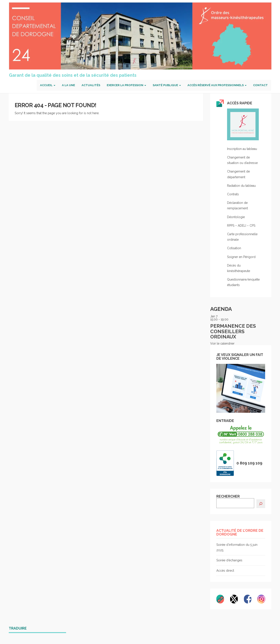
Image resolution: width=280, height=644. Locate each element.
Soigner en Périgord (241, 257)
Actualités (91, 85)
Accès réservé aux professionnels (217, 85)
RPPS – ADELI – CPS (241, 226)
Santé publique (167, 85)
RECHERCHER (228, 496)
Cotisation (234, 248)
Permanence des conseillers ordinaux (233, 331)
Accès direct (225, 571)
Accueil (48, 85)
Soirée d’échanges (229, 560)
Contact (260, 85)
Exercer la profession (126, 85)
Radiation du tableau (241, 186)
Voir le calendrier (222, 343)
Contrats (233, 194)
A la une (68, 85)
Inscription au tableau (242, 149)
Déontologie (236, 217)
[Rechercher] (261, 504)
